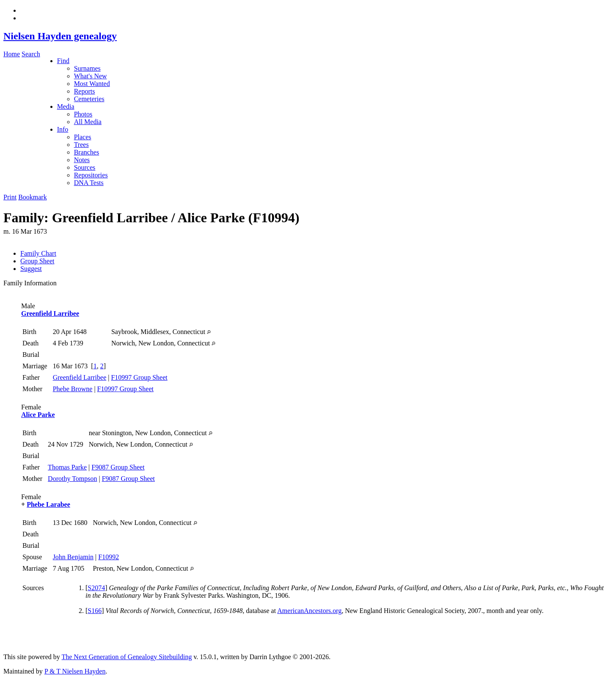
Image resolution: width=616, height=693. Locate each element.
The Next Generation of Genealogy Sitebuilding (126, 657)
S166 (95, 611)
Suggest (31, 269)
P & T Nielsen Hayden (75, 671)
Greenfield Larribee (50, 313)
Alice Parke (38, 415)
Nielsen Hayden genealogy (60, 36)
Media (66, 106)
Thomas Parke (67, 467)
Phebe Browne (73, 389)
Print (10, 197)
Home (12, 54)
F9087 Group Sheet (118, 467)
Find (63, 61)
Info (63, 129)
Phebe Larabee (48, 504)
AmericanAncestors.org (309, 611)
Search (31, 54)
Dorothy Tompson (72, 479)
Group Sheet (37, 261)
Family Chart (38, 253)
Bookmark (33, 197)
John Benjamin (73, 557)
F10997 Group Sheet (139, 377)
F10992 (109, 557)
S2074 (96, 588)
